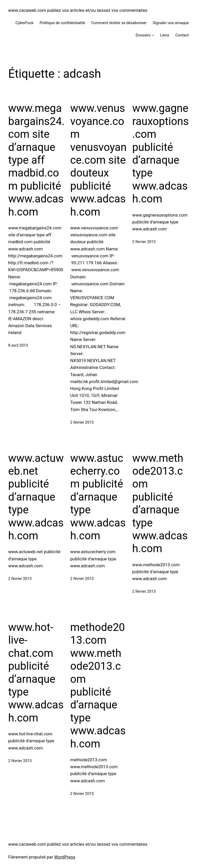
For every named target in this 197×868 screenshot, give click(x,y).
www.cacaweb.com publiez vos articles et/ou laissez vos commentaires (78, 10)
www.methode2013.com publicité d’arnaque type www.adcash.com (160, 503)
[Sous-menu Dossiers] (153, 35)
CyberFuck (24, 23)
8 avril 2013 (18, 345)
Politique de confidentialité (62, 23)
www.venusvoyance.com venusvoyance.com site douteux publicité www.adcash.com (98, 160)
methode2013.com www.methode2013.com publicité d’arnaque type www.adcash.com (98, 685)
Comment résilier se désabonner (119, 23)
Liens (165, 35)
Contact (182, 35)
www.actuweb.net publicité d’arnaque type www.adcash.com (36, 497)
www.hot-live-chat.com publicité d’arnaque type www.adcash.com (36, 672)
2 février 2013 (82, 422)
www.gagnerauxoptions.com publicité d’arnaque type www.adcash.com (161, 153)
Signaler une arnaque (171, 23)
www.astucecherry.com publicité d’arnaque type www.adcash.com (98, 497)
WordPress (65, 857)
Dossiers (143, 35)
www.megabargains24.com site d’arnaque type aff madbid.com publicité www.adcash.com (36, 160)
